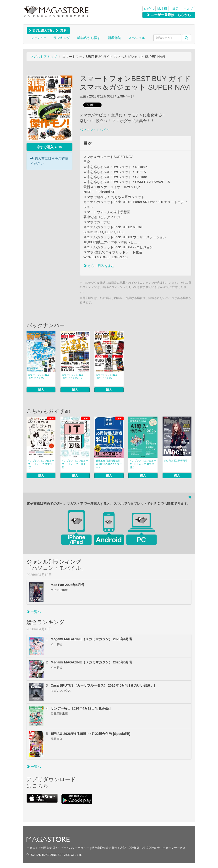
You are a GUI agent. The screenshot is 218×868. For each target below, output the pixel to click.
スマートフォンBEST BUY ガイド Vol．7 (73, 377)
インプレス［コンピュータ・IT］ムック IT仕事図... (75, 464)
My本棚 (162, 9)
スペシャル (137, 38)
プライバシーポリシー (75, 848)
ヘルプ (189, 9)
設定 (175, 9)
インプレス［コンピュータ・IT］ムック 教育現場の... (143, 464)
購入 (41, 390)
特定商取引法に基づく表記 (109, 848)
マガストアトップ (44, 57)
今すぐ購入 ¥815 (49, 147)
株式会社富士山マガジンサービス (164, 848)
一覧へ (34, 612)
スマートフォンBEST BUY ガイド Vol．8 (39, 377)
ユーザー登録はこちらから (169, 15)
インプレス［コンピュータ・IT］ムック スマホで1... (41, 464)
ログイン (150, 9)
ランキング (62, 38)
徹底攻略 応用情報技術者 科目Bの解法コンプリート (109, 464)
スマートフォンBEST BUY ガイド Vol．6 (107, 377)
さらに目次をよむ (99, 266)
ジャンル (38, 38)
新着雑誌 (114, 38)
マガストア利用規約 (39, 848)
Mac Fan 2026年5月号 (176, 461)
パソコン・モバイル (95, 130)
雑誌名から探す (89, 38)
